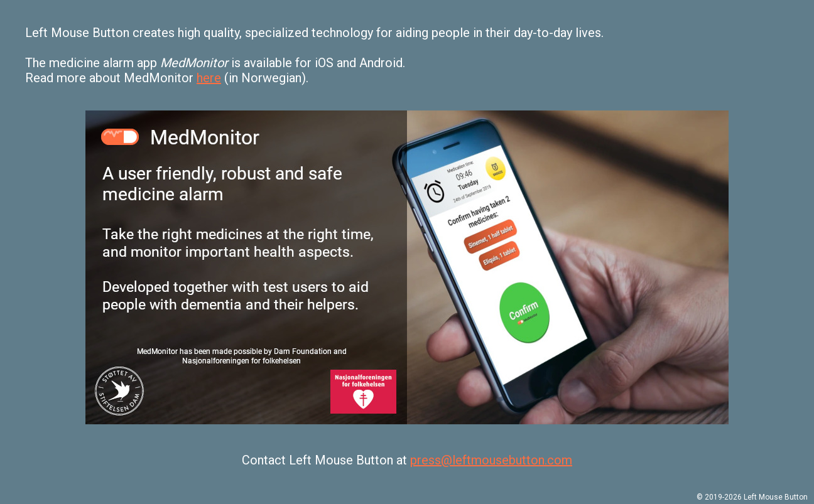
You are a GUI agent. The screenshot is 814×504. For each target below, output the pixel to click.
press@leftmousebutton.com (491, 460)
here (209, 78)
